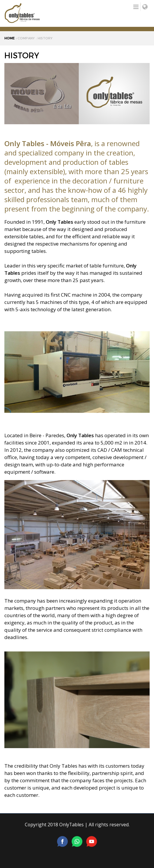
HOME (9, 38)
